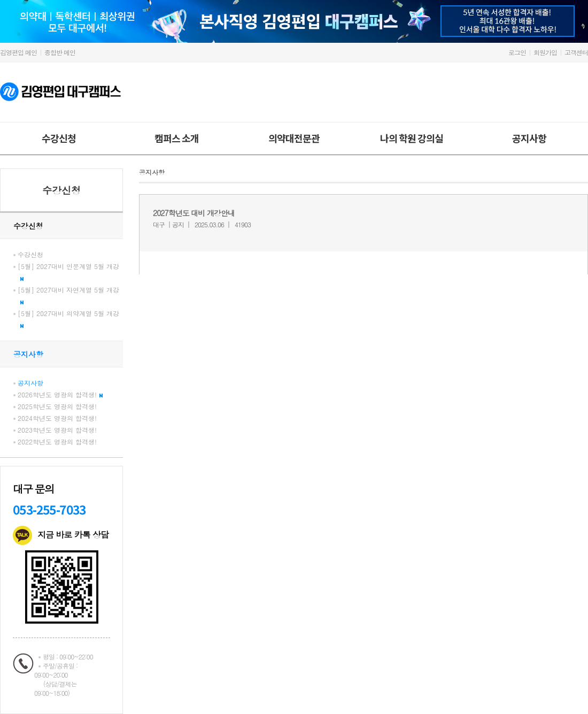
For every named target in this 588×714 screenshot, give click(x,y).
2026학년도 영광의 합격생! (60, 394)
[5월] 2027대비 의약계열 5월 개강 (68, 318)
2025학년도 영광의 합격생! (57, 406)
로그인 (517, 52)
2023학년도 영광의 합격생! (57, 430)
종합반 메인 (60, 52)
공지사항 (529, 138)
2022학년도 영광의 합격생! (57, 442)
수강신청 (59, 138)
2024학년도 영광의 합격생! (57, 418)
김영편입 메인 (18, 52)
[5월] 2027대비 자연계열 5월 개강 (68, 295)
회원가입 (545, 52)
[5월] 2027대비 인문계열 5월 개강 (68, 271)
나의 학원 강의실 (412, 138)
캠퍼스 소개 (177, 138)
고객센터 (576, 52)
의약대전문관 (294, 138)
